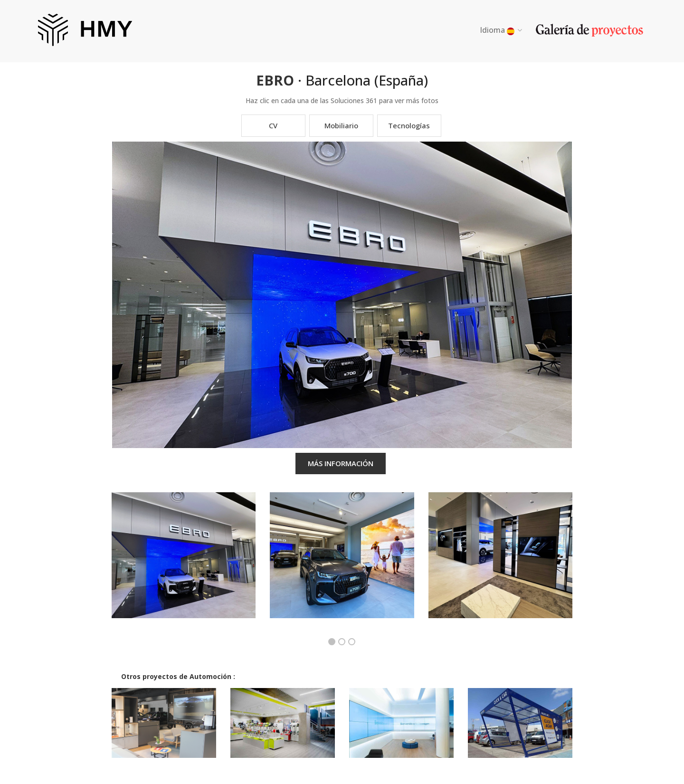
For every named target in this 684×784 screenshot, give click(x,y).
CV (273, 125)
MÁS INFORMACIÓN (341, 463)
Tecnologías (409, 125)
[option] (183, 562)
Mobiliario (341, 125)
